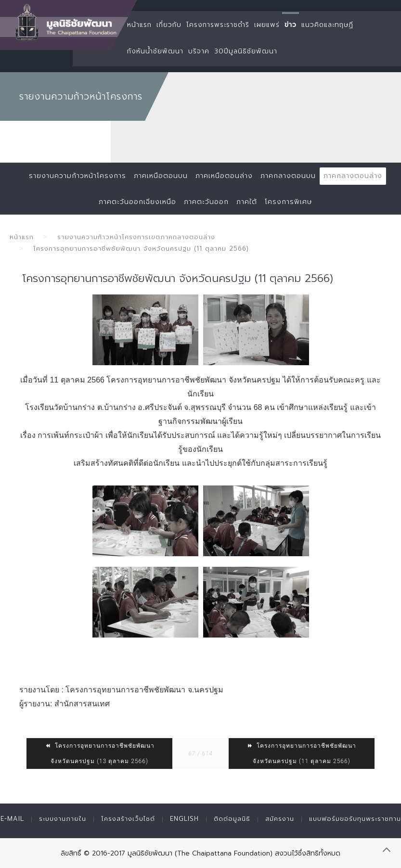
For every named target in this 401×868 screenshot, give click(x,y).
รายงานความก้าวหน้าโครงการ (78, 176)
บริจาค (199, 51)
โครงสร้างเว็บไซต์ (128, 819)
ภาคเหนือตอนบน (161, 176)
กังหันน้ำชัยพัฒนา (155, 51)
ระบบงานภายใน (63, 819)
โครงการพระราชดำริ (218, 25)
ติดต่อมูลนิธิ (232, 819)
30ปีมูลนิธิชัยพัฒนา (246, 51)
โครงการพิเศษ (288, 202)
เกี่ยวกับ (169, 25)
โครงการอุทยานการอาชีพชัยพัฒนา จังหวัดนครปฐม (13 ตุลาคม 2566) (100, 753)
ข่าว (291, 25)
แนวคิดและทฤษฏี (327, 25)
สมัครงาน (280, 819)
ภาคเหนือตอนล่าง (224, 176)
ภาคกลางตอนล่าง (353, 176)
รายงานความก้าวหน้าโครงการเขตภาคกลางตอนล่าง (136, 237)
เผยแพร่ (267, 25)
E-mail (12, 819)
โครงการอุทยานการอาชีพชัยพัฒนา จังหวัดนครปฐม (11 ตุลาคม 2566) (301, 753)
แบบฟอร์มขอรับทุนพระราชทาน (355, 819)
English (184, 819)
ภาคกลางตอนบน (288, 176)
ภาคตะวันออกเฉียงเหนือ (137, 202)
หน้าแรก (139, 25)
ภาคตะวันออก (206, 202)
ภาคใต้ (247, 202)
